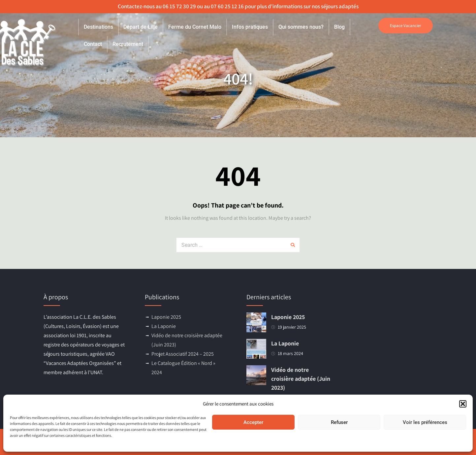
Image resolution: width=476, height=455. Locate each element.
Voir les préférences (425, 422)
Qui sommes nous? (301, 27)
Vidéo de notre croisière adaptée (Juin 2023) (301, 379)
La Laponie (164, 326)
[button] (463, 404)
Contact (93, 44)
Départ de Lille (141, 27)
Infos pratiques (250, 27)
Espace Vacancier (406, 26)
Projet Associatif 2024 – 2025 (183, 354)
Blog (339, 27)
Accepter (253, 422)
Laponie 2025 (166, 317)
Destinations (98, 27)
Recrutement (128, 44)
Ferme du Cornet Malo (195, 27)
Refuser (339, 422)
